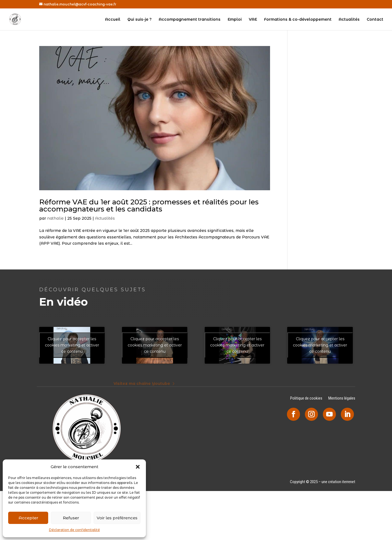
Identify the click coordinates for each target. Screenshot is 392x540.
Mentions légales (342, 399)
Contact (375, 20)
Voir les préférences (117, 518)
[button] (138, 467)
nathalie (55, 218)
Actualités (349, 20)
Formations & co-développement (298, 20)
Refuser (71, 518)
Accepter (28, 518)
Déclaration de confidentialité (74, 530)
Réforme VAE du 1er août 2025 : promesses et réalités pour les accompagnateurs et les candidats (149, 205)
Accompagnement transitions (190, 20)
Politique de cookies (306, 399)
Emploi (235, 20)
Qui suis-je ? (140, 20)
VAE (253, 20)
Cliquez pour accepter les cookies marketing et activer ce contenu (72, 345)
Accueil (113, 20)
